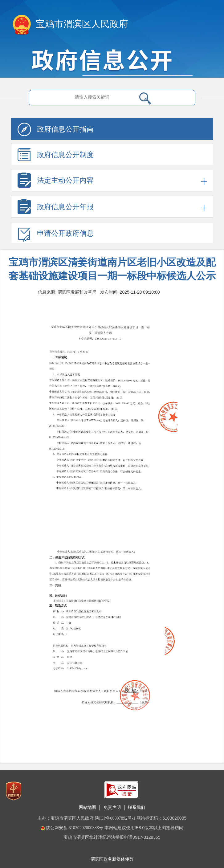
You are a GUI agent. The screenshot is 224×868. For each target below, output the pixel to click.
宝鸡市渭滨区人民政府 (82, 24)
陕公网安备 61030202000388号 (72, 828)
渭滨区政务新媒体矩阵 (112, 859)
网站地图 (88, 807)
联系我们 (136, 807)
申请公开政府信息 (56, 235)
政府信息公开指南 (56, 131)
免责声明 (112, 807)
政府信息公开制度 (56, 157)
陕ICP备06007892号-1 (115, 818)
